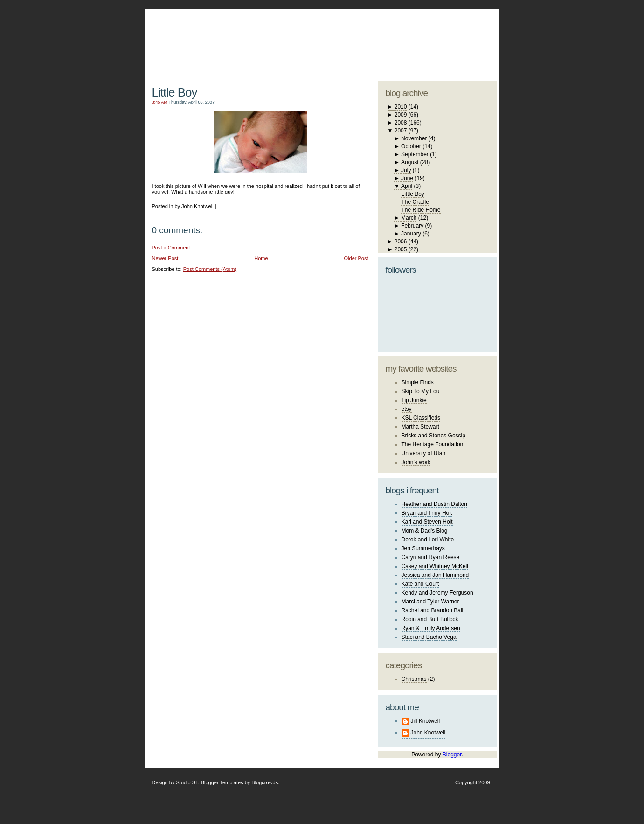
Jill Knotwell (426, 721)
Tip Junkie (414, 400)
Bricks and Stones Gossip (433, 436)
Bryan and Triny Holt (427, 513)
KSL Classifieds (421, 418)
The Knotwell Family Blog (258, 38)
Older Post (356, 258)
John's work (416, 462)
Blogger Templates (222, 782)
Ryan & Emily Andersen (431, 628)
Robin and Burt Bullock (430, 619)
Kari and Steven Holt (427, 522)
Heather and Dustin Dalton (434, 504)
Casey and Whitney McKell (435, 566)
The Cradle (415, 202)
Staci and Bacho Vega (429, 637)
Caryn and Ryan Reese (431, 557)
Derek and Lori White (428, 540)
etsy (407, 409)
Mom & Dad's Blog (425, 531)
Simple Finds (418, 382)
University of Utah (424, 453)
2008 (401, 123)
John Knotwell (428, 733)
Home (261, 258)
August (410, 162)
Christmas (414, 679)
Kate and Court (420, 584)
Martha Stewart (420, 427)
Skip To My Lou (421, 391)
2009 (401, 115)
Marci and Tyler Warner (430, 602)
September (415, 154)
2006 (401, 242)
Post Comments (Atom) (210, 269)
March (409, 218)
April (407, 186)
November (414, 138)
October (411, 146)
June (407, 178)
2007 (401, 131)
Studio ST (187, 782)
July (406, 170)
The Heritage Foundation (433, 444)
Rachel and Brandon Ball (433, 610)
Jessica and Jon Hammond (435, 575)
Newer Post (165, 258)
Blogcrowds (265, 782)
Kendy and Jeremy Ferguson (437, 593)
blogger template (462, 33)
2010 (401, 107)
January (411, 234)
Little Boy (175, 92)
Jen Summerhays (423, 548)
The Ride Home (421, 210)
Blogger (452, 755)
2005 (401, 249)
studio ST (423, 40)
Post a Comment (171, 248)
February (412, 226)
